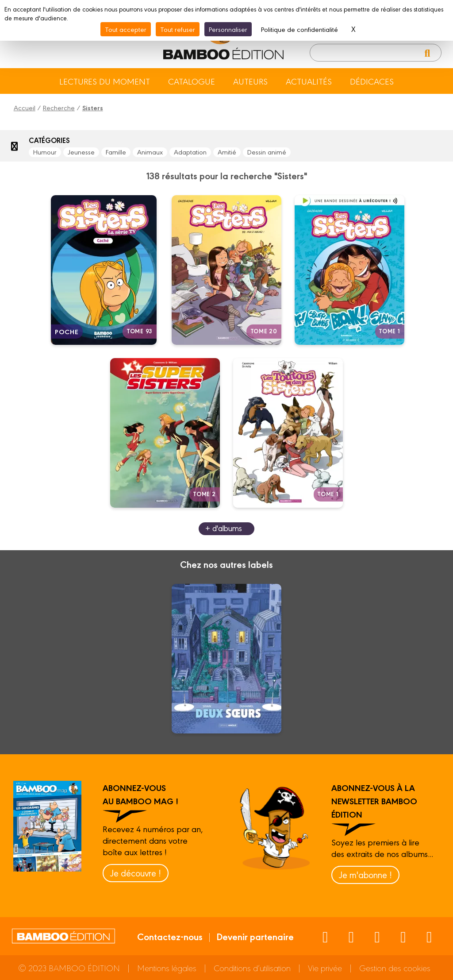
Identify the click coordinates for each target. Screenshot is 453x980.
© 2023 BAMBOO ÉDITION (69, 968)
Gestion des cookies (395, 968)
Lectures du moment (105, 81)
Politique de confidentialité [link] (299, 29)
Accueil (25, 107)
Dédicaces (372, 81)
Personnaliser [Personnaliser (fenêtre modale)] (228, 29)
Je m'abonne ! (365, 874)
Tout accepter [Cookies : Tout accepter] (126, 29)
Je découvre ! (136, 873)
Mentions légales (167, 968)
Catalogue (192, 81)
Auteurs (250, 81)
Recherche (59, 107)
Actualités (309, 81)
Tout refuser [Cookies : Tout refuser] (178, 29)
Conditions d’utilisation (252, 968)
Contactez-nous (170, 936)
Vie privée (325, 968)
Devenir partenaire (255, 936)
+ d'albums (224, 528)
